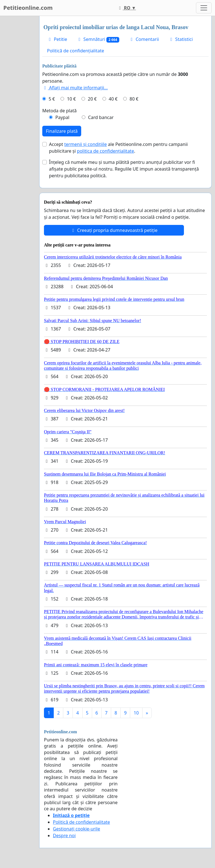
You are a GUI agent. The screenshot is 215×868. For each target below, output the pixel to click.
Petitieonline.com (28, 8)
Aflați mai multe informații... (75, 88)
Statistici (181, 39)
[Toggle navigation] (204, 8)
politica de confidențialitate (106, 151)
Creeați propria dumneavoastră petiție (114, 230)
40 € (113, 99)
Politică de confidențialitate (76, 51)
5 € (52, 99)
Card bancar (101, 117)
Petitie (57, 39)
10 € (71, 99)
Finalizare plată (62, 131)
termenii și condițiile (85, 144)
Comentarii (144, 39)
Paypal (62, 117)
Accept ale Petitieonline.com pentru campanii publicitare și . (118, 148)
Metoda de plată (59, 111)
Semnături (98, 39)
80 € (134, 99)
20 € (92, 99)
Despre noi (64, 836)
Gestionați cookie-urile (77, 829)
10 (136, 713)
